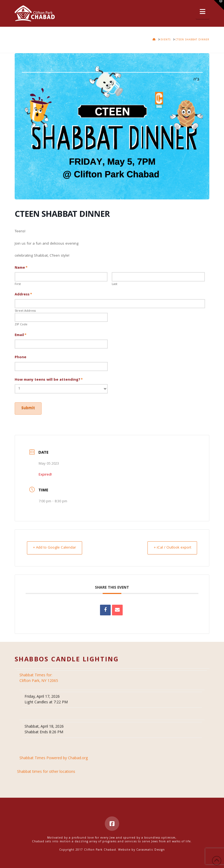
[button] (203, 12)
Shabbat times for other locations (46, 769)
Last (115, 284)
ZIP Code (21, 325)
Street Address (25, 311)
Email (21, 335)
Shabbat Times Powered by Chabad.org (54, 756)
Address (23, 295)
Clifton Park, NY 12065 (39, 675)
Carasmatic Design (151, 847)
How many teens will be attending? (49, 380)
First (18, 284)
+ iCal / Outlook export (170, 545)
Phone (21, 357)
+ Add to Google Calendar (57, 545)
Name (21, 268)
